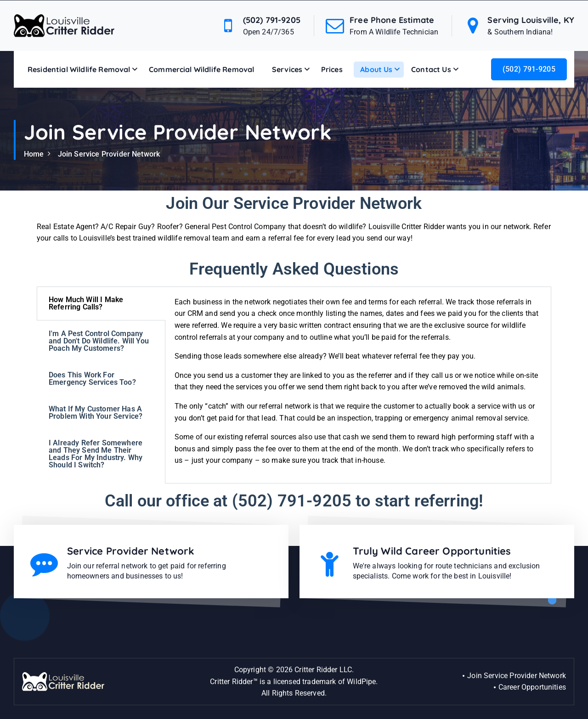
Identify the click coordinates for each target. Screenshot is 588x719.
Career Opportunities (532, 687)
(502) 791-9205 (272, 20)
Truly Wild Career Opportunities (432, 551)
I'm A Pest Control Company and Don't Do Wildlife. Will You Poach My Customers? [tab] (99, 341)
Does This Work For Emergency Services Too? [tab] (92, 379)
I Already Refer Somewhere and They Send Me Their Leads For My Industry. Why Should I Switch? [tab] (96, 454)
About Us (376, 69)
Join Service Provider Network (109, 154)
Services (287, 69)
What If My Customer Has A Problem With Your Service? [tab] (96, 413)
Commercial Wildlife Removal (201, 69)
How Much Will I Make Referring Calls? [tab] (86, 303)
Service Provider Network (131, 551)
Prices (332, 69)
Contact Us (431, 69)
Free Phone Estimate (392, 20)
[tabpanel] (358, 385)
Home (34, 154)
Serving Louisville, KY (531, 20)
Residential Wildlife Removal (79, 69)
